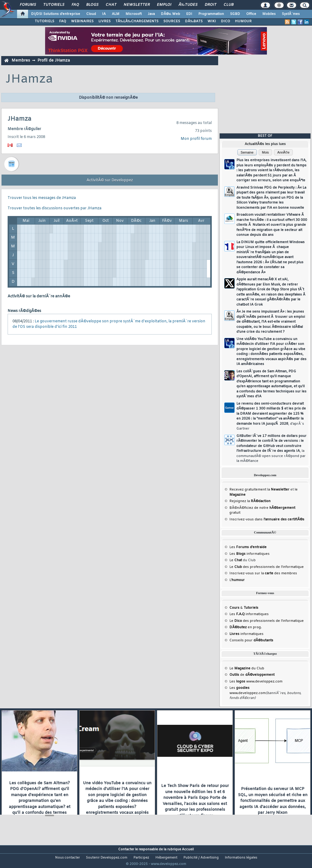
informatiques (246, 634)
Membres (21, 60)
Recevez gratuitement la (259, 490)
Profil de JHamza (54, 60)
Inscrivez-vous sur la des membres (263, 573)
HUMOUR (243, 21)
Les (248, 547)
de (252, 675)
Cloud (91, 14)
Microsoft (134, 14)
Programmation (211, 14)
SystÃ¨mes (291, 14)
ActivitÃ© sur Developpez (110, 180)
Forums (28, 5)
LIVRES (105, 21)
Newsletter (137, 5)
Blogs (92, 5)
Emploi (164, 5)
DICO (225, 21)
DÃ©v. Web (170, 14)
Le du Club (247, 668)
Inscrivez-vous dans (267, 519)
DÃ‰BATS (194, 21)
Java (151, 14)
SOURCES (172, 21)
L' (237, 580)
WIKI (212, 21)
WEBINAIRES (82, 21)
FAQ (75, 5)
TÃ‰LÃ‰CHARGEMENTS (137, 21)
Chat (111, 5)
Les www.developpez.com (256, 682)
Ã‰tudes (188, 5)
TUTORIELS (44, 21)
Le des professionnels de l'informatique (267, 567)
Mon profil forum (196, 139)
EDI (189, 14)
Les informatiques (250, 554)
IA (104, 14)
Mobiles (269, 14)
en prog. (246, 627)
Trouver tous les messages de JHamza (42, 198)
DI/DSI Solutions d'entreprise (56, 14)
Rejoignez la (250, 501)
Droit (211, 5)
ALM (116, 14)
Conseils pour (251, 640)
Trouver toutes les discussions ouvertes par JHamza (55, 208)
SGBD (235, 14)
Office (251, 14)
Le (236, 560)
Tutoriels (54, 5)
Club (229, 5)
